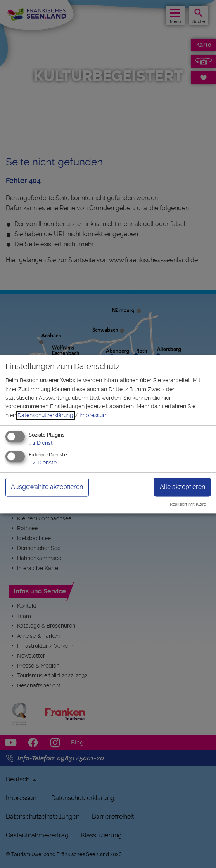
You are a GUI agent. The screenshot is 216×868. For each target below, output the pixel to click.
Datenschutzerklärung (45, 415)
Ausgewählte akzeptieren (47, 487)
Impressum (94, 415)
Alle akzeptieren (182, 487)
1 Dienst (41, 443)
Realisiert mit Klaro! (189, 504)
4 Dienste (43, 463)
